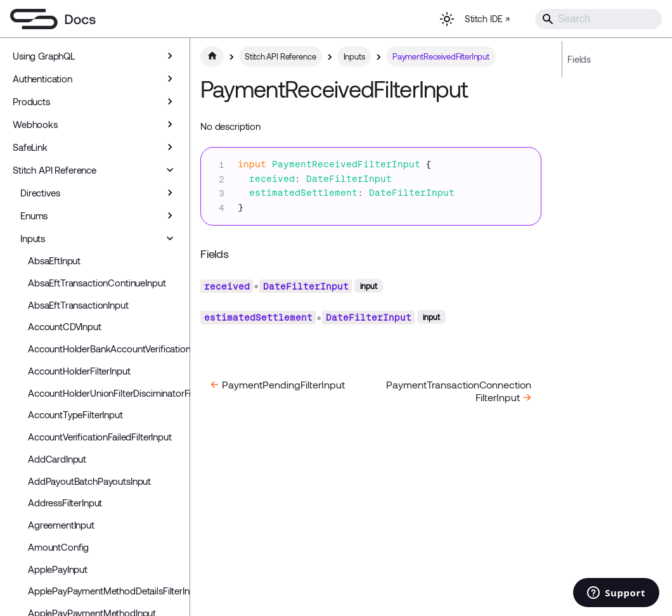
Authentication (42, 79)
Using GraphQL (44, 56)
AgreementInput (61, 525)
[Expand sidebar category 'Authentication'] (170, 79)
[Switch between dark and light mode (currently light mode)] (447, 19)
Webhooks (35, 124)
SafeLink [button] (30, 147)
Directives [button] (40, 193)
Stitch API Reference (55, 170)
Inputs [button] (33, 238)
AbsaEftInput (54, 260)
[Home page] (212, 56)
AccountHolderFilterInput (79, 371)
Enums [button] (34, 215)
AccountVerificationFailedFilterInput (100, 437)
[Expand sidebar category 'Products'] (170, 101)
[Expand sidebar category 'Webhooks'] (170, 124)
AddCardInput (57, 459)
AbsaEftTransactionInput (78, 305)
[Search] (598, 19)
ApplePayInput (58, 569)
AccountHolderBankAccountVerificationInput (106, 349)
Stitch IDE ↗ (487, 19)
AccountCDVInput (65, 326)
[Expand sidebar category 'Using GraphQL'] (170, 56)
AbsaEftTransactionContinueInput (97, 283)
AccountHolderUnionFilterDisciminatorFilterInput (106, 393)
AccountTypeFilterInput (75, 414)
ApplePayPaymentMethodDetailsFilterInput (106, 591)
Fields (579, 59)
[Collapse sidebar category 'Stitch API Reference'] (170, 170)
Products (31, 101)
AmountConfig (58, 547)
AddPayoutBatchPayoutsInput (89, 481)
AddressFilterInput (65, 503)
